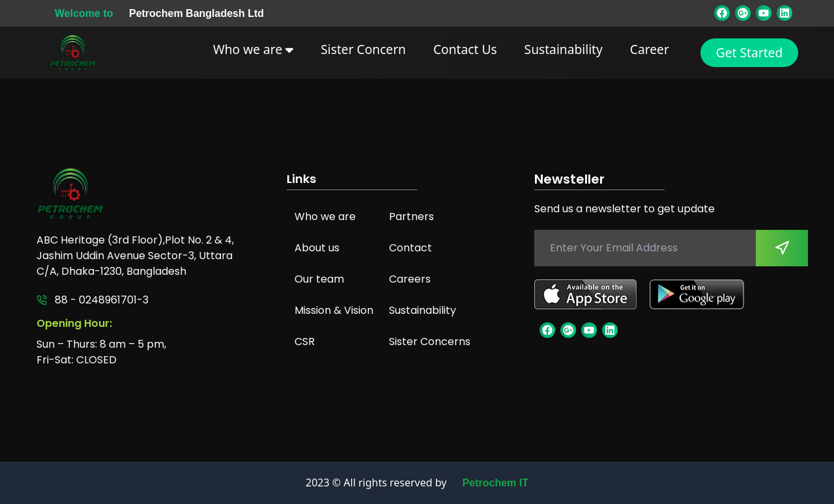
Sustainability (564, 49)
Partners (411, 217)
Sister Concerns (430, 342)
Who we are (253, 49)
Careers (410, 279)
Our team (319, 279)
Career (650, 49)
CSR (305, 342)
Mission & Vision (334, 310)
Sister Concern (363, 49)
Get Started (749, 52)
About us (317, 248)
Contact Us (465, 49)
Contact (410, 248)
